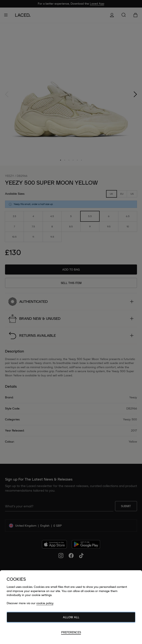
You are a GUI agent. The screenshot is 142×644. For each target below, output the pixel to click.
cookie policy (45, 603)
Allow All (71, 617)
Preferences (71, 632)
